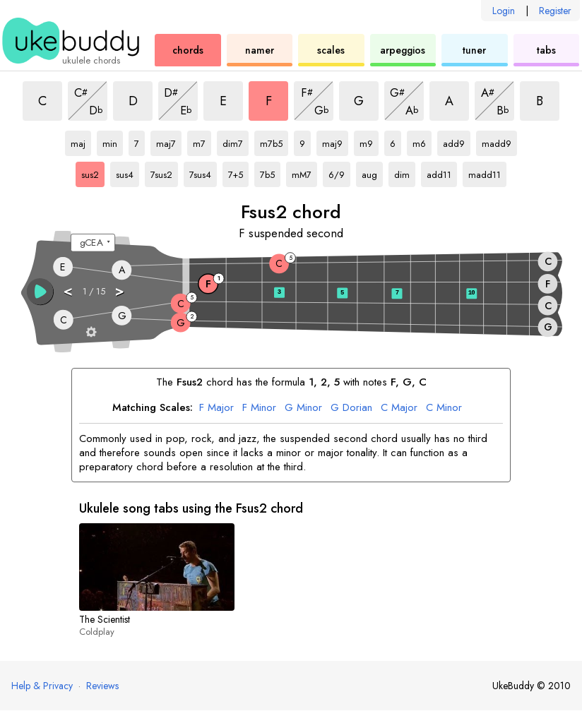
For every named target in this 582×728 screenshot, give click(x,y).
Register (555, 11)
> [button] (120, 291)
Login (504, 11)
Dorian (351, 408)
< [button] (69, 291)
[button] (40, 292)
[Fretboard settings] (91, 332)
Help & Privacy (42, 686)
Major (216, 408)
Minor (259, 408)
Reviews (102, 686)
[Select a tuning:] (93, 243)
